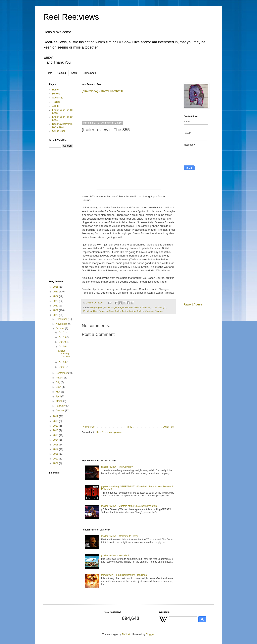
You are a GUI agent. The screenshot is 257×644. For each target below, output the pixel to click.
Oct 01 (63, 367)
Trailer (118, 311)
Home (49, 73)
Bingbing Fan (97, 307)
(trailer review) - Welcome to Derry (119, 536)
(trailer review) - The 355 (64, 354)
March (60, 401)
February (61, 406)
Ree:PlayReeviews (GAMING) (62, 125)
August (60, 378)
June (59, 387)
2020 (56, 315)
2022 (56, 306)
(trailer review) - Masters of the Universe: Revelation (129, 506)
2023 (56, 301)
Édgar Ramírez (126, 307)
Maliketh (127, 634)
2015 (56, 435)
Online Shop (89, 73)
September (62, 373)
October (60, 329)
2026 (56, 287)
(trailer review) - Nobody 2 (115, 556)
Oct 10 (63, 342)
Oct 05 (63, 362)
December (62, 319)
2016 (56, 430)
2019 (56, 416)
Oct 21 (63, 333)
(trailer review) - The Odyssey (117, 467)
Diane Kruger (111, 307)
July (58, 382)
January (60, 411)
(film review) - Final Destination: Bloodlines (124, 575)
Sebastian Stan (106, 311)
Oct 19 (63, 337)
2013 (56, 445)
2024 (56, 296)
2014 (56, 440)
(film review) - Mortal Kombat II (102, 91)
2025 (56, 292)
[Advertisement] (129, 109)
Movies (56, 94)
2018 (56, 421)
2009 (56, 463)
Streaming (58, 98)
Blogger (150, 634)
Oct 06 (63, 347)
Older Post (169, 427)
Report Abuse (193, 304)
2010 (56, 459)
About (74, 73)
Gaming (62, 73)
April (59, 397)
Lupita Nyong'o (159, 307)
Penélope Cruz (90, 311)
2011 (56, 454)
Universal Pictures (154, 311)
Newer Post (89, 427)
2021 (56, 310)
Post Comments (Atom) (109, 432)
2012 (56, 449)
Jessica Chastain (142, 307)
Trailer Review (129, 311)
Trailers (140, 311)
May (58, 392)
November (62, 324)
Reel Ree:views (71, 17)
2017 (56, 426)
